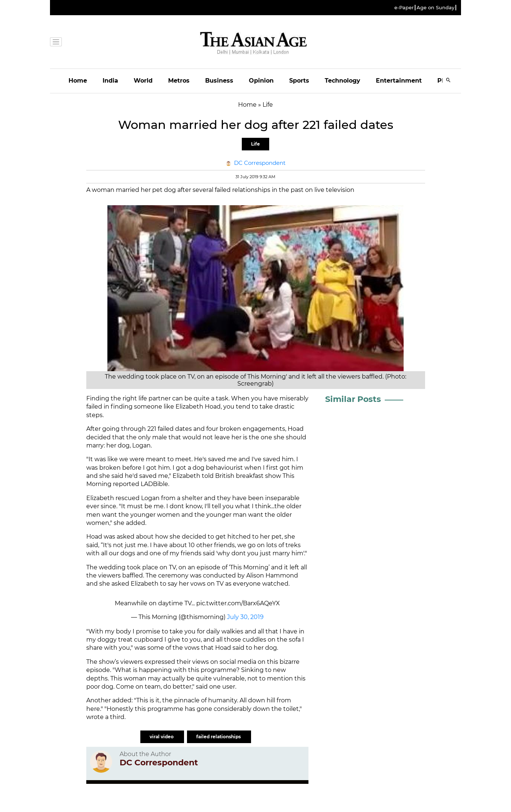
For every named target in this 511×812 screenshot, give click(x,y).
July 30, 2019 (245, 617)
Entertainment (399, 81)
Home (78, 81)
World (143, 81)
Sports (299, 81)
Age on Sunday (435, 8)
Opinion (261, 81)
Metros (179, 81)
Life (255, 144)
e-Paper (404, 8)
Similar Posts (353, 399)
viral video (162, 737)
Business (219, 81)
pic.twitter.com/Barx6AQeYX (238, 603)
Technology (343, 81)
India (110, 81)
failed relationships (219, 737)
